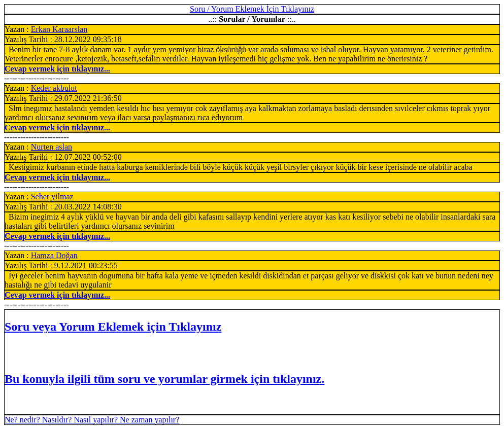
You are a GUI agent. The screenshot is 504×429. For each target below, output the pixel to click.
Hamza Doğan (54, 255)
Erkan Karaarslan (59, 29)
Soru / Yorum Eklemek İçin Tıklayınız (252, 9)
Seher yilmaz (52, 196)
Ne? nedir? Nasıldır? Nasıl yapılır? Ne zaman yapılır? (92, 420)
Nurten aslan (52, 147)
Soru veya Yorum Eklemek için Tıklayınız (113, 327)
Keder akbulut (54, 88)
